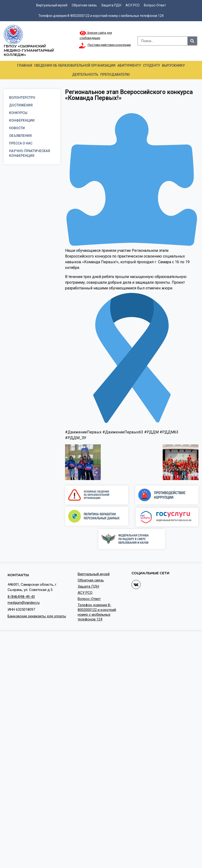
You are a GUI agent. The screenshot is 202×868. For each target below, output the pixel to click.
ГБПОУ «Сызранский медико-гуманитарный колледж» (29, 50)
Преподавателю (115, 74)
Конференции (22, 120)
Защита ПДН (111, 5)
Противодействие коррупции (109, 45)
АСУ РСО (133, 5)
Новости (17, 128)
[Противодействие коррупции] (82, 45)
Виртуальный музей (52, 5)
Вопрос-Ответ (155, 5)
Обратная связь (84, 5)
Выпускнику (173, 65)
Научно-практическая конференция (30, 153)
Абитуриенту (129, 65)
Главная (25, 65)
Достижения (21, 105)
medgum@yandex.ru (24, 603)
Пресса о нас (21, 143)
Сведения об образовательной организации (75, 65)
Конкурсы (18, 113)
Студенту (151, 65)
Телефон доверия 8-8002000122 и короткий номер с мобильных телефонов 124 (101, 16)
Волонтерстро (22, 98)
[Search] (192, 41)
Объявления (20, 136)
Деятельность (85, 74)
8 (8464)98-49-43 (21, 597)
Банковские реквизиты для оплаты (37, 616)
